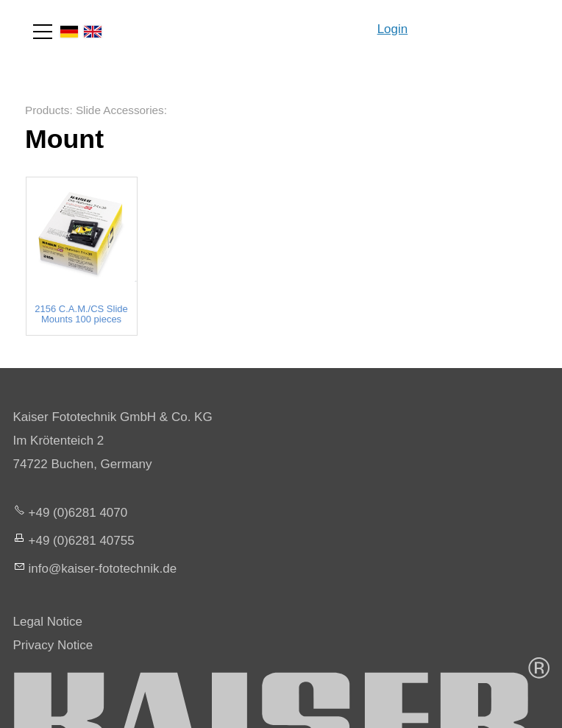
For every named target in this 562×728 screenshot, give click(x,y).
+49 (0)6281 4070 (78, 513)
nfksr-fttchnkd (103, 569)
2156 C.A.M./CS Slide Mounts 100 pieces (81, 314)
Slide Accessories (120, 110)
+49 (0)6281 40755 (82, 541)
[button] (43, 32)
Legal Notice (48, 622)
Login (393, 29)
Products (47, 110)
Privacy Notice (53, 645)
